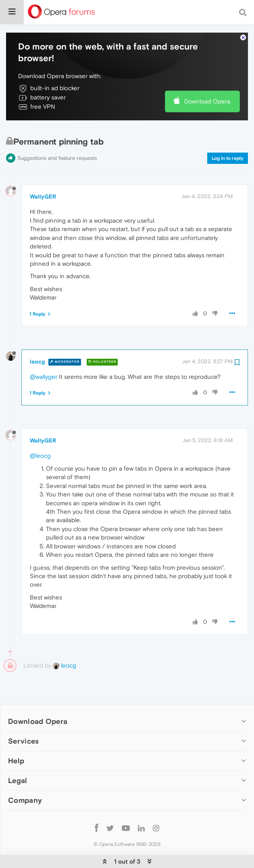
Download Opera (207, 77)
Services (23, 716)
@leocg (40, 431)
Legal (18, 756)
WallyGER (43, 172)
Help (16, 736)
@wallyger (44, 352)
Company (25, 776)
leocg (37, 337)
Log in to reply (228, 134)
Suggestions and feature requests (57, 133)
